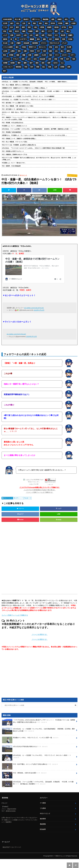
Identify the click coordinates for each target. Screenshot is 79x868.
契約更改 (19, 66)
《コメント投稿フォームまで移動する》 (39, 491)
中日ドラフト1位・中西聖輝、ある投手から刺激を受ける (19, 144)
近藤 (50, 51)
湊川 (5, 70)
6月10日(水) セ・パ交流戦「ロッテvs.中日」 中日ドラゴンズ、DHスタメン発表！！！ (29, 99)
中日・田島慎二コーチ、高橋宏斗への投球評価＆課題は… (19, 138)
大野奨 (62, 66)
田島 (50, 66)
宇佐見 (50, 35)
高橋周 (49, 27)
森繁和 (36, 54)
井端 (50, 47)
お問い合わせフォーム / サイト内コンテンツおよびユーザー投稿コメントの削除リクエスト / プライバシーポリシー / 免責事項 (19, 819)
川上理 (44, 54)
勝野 (37, 31)
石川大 (56, 62)
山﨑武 (12, 51)
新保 (37, 62)
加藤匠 (70, 35)
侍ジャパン (42, 47)
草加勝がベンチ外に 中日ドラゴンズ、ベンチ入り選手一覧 (30, 738)
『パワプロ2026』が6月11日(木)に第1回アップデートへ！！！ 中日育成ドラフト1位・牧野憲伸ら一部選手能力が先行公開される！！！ (38, 721)
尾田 (56, 31)
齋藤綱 (32, 39)
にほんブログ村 (34, 483)
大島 (35, 27)
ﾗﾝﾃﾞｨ (73, 54)
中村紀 (24, 47)
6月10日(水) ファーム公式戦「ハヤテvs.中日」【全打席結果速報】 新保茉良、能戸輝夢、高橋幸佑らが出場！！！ (37, 128)
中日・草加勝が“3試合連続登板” (12, 131)
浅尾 (23, 58)
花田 (43, 62)
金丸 (66, 19)
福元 (38, 39)
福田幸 (5, 39)
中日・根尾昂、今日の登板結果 (11, 165)
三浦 (12, 43)
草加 (70, 27)
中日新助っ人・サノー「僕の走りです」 (14, 162)
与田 (74, 58)
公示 (29, 58)
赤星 (69, 66)
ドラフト (44, 43)
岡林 (34, 23)
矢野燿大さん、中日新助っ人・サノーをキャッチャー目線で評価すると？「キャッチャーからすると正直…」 (35, 135)
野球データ (32, 47)
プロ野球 (43, 807)
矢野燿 (5, 62)
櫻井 (19, 62)
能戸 (31, 62)
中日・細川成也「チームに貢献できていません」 (17, 102)
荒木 (62, 47)
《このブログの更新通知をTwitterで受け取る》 (40, 489)
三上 (62, 62)
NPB (35, 58)
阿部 (38, 66)
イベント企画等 (8, 47)
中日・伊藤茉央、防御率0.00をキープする (15, 154)
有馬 (64, 39)
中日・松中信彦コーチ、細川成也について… (15, 108)
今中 (38, 51)
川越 (50, 54)
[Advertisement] (39, 557)
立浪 (24, 23)
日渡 (44, 51)
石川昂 (5, 23)
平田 (26, 66)
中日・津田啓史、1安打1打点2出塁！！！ (24, 773)
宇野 (62, 58)
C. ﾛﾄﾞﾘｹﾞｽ (23, 39)
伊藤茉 (18, 43)
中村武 (32, 51)
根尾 (53, 19)
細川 (12, 23)
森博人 (69, 51)
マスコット (7, 58)
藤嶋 (24, 31)
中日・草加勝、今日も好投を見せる (13, 122)
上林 (62, 31)
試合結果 (26, 43)
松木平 (18, 35)
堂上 (44, 66)
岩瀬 (30, 54)
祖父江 (17, 31)
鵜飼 (67, 23)
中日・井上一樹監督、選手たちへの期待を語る (16, 84)
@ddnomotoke (11, 810)
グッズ (64, 43)
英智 (56, 58)
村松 (40, 23)
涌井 (29, 27)
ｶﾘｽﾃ (56, 35)
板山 (68, 31)
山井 (56, 66)
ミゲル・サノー (8, 66)
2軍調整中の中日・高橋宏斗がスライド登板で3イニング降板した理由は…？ (25, 87)
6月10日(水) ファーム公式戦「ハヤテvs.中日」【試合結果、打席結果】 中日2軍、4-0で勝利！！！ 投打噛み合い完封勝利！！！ (39, 91)
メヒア (5, 35)
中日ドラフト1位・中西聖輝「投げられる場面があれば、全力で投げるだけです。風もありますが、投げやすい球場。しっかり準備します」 (39, 158)
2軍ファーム (36, 19)
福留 (18, 54)
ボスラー (65, 54)
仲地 (5, 31)
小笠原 (73, 23)
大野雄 (42, 27)
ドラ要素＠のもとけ (59, 855)
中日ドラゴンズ (54, 43)
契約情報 (35, 43)
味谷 (5, 54)
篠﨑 (25, 62)
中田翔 (60, 23)
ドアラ (50, 31)
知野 (43, 35)
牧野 (49, 62)
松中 (68, 58)
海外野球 (43, 818)
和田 (19, 51)
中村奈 (70, 39)
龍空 (17, 27)
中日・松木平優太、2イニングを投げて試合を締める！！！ (30, 764)
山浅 (25, 35)
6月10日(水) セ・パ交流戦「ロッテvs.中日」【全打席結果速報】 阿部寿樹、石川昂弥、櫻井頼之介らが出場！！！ (38, 730)
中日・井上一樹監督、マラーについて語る (15, 141)
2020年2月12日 (39, 309)
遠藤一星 (28, 497)
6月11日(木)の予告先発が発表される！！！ (25, 746)
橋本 (43, 31)
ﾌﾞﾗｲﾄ (5, 27)
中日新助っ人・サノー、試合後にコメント (15, 125)
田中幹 (53, 23)
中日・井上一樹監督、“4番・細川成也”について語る (18, 105)
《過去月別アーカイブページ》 (12, 846)
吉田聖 (12, 62)
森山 (62, 51)
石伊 (50, 39)
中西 (72, 19)
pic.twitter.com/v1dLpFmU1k (34, 307)
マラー (57, 54)
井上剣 (5, 43)
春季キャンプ (19, 497)
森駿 (44, 39)
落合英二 (26, 19)
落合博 (63, 35)
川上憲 (69, 47)
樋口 (17, 47)
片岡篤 (11, 54)
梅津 (23, 27)
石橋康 (30, 31)
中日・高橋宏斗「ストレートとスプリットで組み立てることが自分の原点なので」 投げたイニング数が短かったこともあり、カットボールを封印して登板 (39, 118)
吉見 (56, 47)
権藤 (24, 54)
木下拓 (64, 27)
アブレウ (16, 58)
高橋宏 (60, 19)
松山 (18, 23)
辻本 (11, 27)
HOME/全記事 (7, 19)
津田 (10, 31)
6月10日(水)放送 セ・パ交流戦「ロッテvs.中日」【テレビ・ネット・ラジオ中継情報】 (28, 95)
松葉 (12, 35)
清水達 (57, 27)
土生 (56, 51)
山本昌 (5, 51)
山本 (31, 35)
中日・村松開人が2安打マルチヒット (13, 150)
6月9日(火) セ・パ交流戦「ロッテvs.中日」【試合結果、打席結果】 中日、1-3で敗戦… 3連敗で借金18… (35, 81)
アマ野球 (43, 802)
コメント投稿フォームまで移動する (15, 614)
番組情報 (46, 19)
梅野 (37, 35)
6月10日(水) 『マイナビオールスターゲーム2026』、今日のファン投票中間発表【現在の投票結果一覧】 (34, 147)
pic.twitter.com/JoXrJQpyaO (16, 333)
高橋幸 (57, 39)
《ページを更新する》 (39, 634)
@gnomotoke (12, 808)
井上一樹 (18, 19)
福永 (46, 23)
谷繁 (25, 51)
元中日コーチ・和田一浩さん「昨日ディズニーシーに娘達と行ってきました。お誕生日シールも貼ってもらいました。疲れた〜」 (39, 112)
